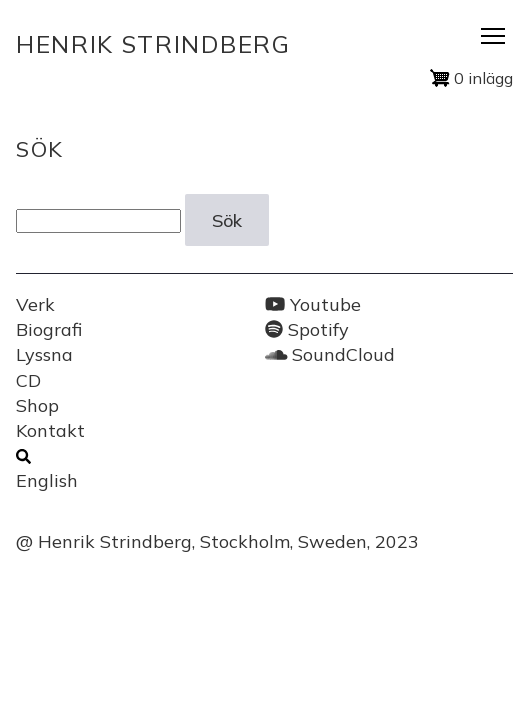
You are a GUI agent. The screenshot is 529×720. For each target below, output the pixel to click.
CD (28, 380)
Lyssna (44, 354)
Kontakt (50, 430)
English (47, 480)
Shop (37, 405)
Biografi (49, 329)
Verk (35, 304)
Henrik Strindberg (153, 44)
